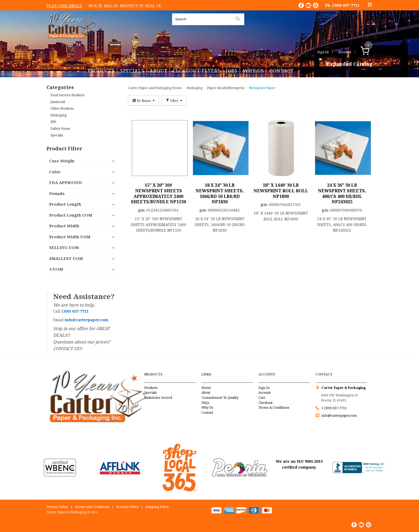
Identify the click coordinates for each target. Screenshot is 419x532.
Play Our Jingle (64, 6)
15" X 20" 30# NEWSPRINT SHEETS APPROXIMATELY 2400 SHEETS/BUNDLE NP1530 (158, 193)
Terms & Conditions (274, 407)
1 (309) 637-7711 (334, 408)
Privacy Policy (57, 507)
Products (101, 71)
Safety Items (60, 129)
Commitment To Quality (220, 398)
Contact (282, 71)
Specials (132, 71)
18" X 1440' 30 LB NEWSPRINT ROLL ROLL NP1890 (281, 191)
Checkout (265, 403)
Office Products (62, 108)
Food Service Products (68, 95)
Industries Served (158, 398)
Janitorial (58, 102)
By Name (143, 101)
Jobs (232, 71)
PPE (53, 122)
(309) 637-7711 (346, 5)
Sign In (323, 52)
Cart (262, 398)
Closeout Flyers (197, 71)
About (159, 71)
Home (206, 388)
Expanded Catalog (350, 64)
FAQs (205, 403)
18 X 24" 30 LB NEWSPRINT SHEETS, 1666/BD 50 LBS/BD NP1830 (220, 193)
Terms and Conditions (92, 507)
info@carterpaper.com (339, 416)
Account (345, 52)
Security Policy (127, 507)
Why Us (253, 71)
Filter (174, 101)
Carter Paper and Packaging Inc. (71, 42)
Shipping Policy (157, 507)
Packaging (59, 115)
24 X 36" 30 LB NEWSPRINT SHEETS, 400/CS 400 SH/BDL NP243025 (342, 193)
